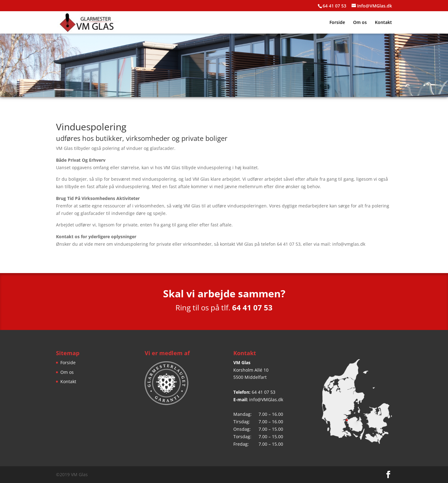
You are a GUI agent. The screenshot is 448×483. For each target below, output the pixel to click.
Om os (360, 23)
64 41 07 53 (264, 392)
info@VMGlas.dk (266, 399)
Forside (337, 23)
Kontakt (383, 23)
